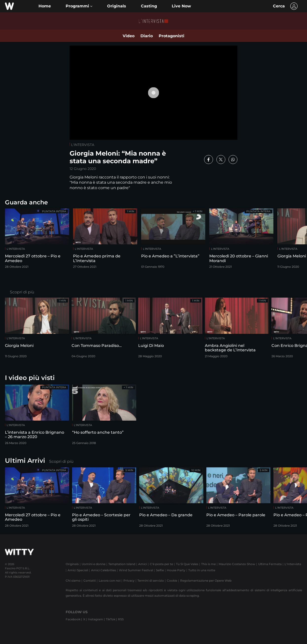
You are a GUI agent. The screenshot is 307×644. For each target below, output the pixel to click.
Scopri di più (22, 292)
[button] (79, 6)
